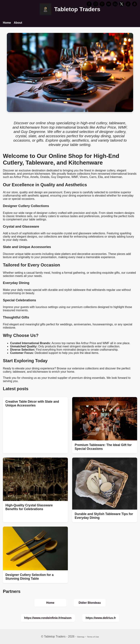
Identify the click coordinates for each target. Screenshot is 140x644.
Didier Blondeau (90, 603)
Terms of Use (93, 637)
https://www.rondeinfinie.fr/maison (48, 618)
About (18, 23)
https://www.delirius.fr (101, 618)
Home (7, 23)
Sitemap (81, 637)
